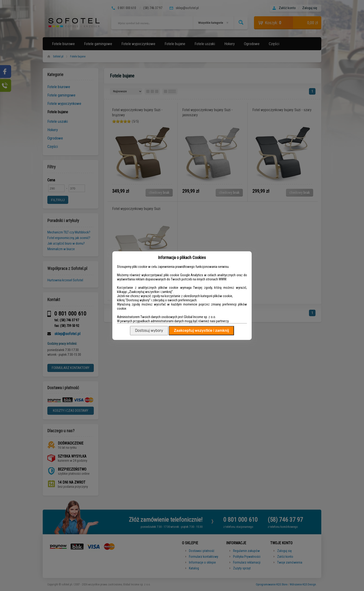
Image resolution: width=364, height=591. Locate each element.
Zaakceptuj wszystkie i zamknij (201, 330)
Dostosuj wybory (149, 330)
